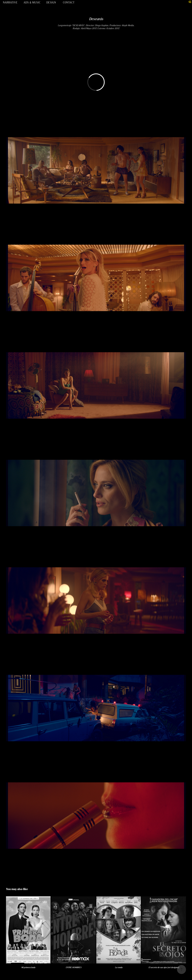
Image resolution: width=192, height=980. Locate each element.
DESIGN (51, 2)
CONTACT (69, 2)
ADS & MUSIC (32, 2)
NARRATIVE (10, 2)
